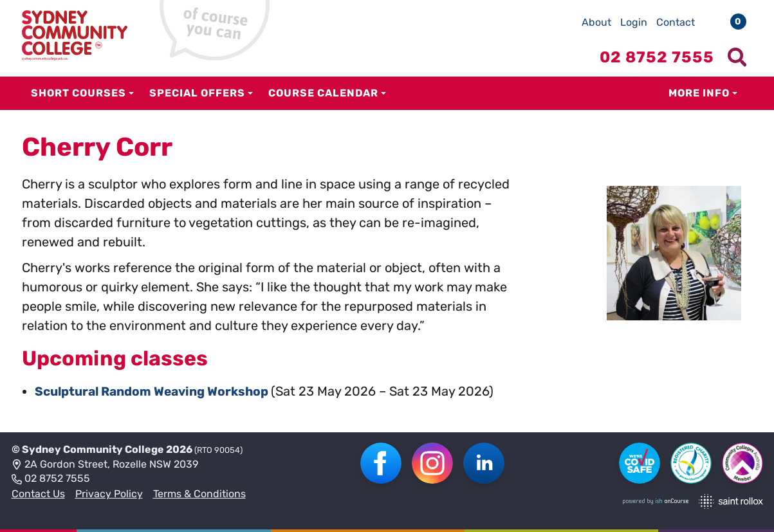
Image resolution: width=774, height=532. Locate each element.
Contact (676, 22)
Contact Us (38, 494)
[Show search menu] (737, 57)
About (596, 22)
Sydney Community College (93, 449)
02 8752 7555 (51, 479)
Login (634, 22)
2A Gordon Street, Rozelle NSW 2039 (105, 464)
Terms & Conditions (199, 494)
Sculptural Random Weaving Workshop (160, 391)
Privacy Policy (109, 494)
